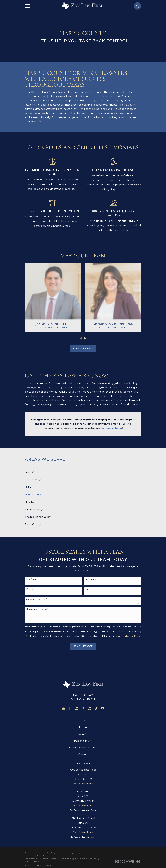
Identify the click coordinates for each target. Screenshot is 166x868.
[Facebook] (70, 708)
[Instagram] (90, 708)
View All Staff (83, 349)
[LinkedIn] (76, 708)
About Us (83, 734)
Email (88, 589)
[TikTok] (96, 708)
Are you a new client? (37, 599)
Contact (83, 754)
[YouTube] (103, 708)
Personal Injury (83, 741)
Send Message (83, 646)
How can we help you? (37, 609)
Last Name (90, 579)
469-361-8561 (83, 699)
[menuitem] (81, 472)
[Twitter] (83, 708)
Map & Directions (83, 784)
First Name (32, 579)
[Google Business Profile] (63, 708)
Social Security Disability (83, 748)
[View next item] (85, 338)
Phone (29, 589)
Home (83, 727)
